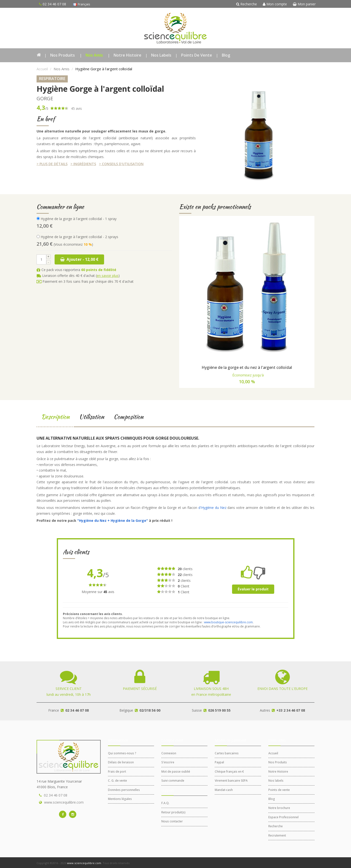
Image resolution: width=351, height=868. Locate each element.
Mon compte (275, 4)
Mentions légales (120, 799)
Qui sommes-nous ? (122, 753)
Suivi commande (173, 781)
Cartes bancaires (227, 753)
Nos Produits (63, 55)
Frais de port (117, 772)
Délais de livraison (121, 762)
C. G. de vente (117, 781)
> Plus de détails (52, 164)
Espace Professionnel (283, 817)
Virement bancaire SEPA (231, 781)
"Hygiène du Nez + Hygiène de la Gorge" (113, 520)
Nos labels (161, 55)
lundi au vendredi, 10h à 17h (69, 688)
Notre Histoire (127, 55)
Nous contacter (172, 821)
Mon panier (304, 4)
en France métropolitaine (211, 688)
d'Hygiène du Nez (212, 508)
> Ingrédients (83, 164)
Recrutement (277, 835)
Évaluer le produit (253, 589)
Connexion (169, 753)
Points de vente (197, 55)
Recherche (247, 4)
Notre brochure (279, 808)
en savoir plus (108, 276)
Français (82, 4)
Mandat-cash (224, 790)
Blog (226, 55)
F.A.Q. (165, 803)
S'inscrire (168, 762)
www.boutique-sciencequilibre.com (228, 622)
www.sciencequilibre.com (64, 802)
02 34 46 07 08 (56, 795)
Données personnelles (124, 790)
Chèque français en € (229, 772)
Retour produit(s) (173, 812)
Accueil (42, 69)
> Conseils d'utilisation (121, 164)
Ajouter (79, 259)
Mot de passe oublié (176, 772)
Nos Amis (94, 55)
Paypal (219, 762)
